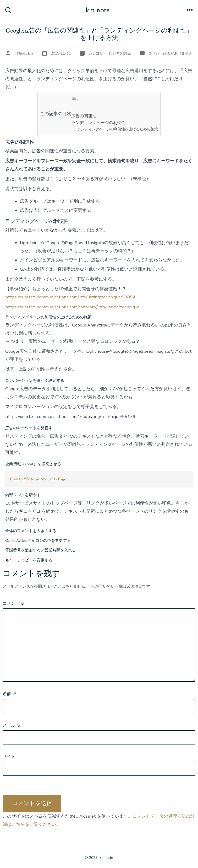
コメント (14, 603)
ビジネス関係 (120, 53)
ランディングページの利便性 (98, 123)
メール (12, 725)
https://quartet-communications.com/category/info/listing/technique (72, 307)
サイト (9, 757)
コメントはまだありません (170, 53)
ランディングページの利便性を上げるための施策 (118, 129)
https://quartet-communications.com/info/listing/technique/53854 (70, 297)
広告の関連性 (84, 116)
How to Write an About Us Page (38, 479)
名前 (9, 694)
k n (31, 53)
